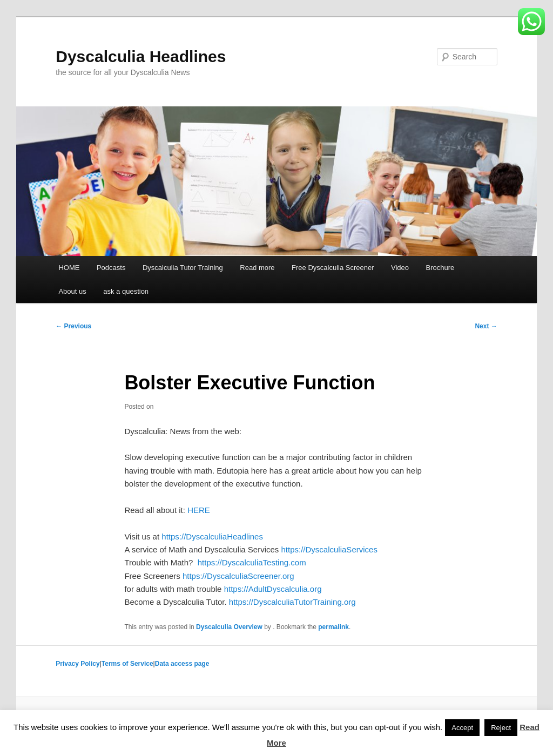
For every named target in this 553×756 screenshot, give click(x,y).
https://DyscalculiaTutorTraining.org (292, 602)
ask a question (126, 291)
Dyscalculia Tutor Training (183, 268)
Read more (257, 268)
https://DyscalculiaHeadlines (211, 536)
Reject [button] (501, 728)
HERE (199, 510)
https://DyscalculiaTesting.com (251, 562)
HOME (69, 268)
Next (486, 326)
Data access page (182, 664)
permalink (333, 627)
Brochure (440, 268)
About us (72, 291)
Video (400, 268)
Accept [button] (462, 728)
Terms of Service (127, 664)
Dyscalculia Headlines (141, 56)
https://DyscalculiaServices (328, 549)
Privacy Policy (77, 664)
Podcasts (111, 268)
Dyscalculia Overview (229, 627)
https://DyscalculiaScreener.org (237, 576)
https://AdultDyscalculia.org (271, 589)
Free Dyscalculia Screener (333, 268)
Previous (73, 326)
